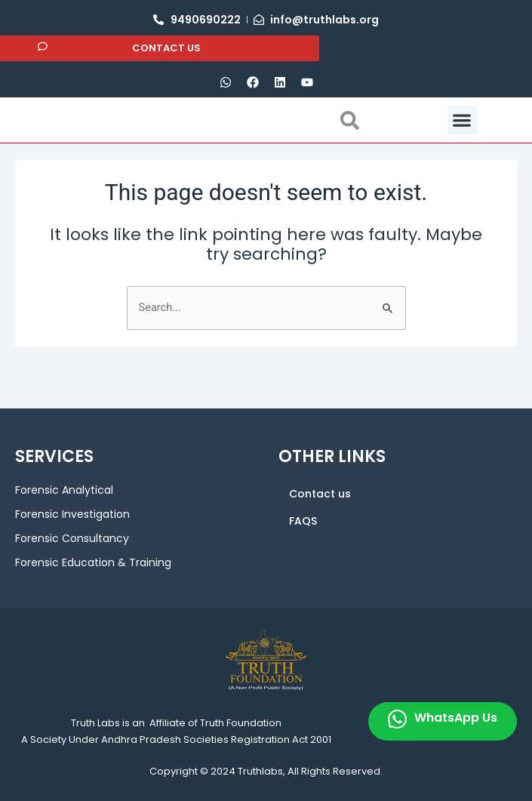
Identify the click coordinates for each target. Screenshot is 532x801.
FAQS (303, 521)
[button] (462, 142)
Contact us (320, 494)
